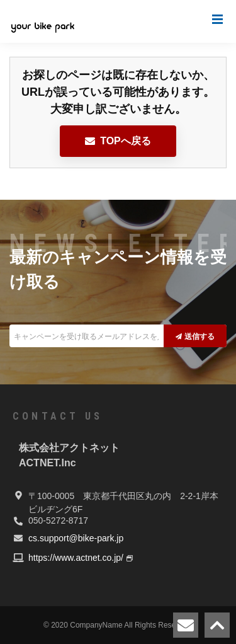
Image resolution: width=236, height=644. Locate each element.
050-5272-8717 (58, 520)
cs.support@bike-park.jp (76, 538)
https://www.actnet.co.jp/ (76, 558)
